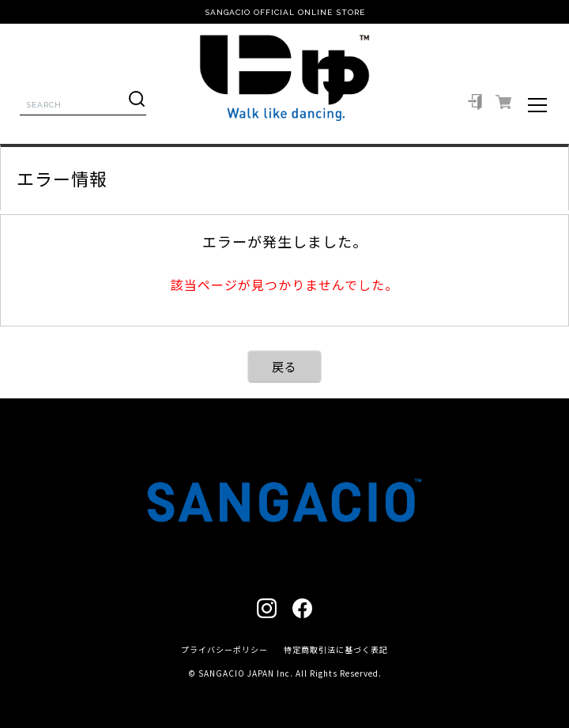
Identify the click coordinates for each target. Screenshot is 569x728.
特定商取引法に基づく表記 (336, 649)
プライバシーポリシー (224, 649)
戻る (284, 366)
